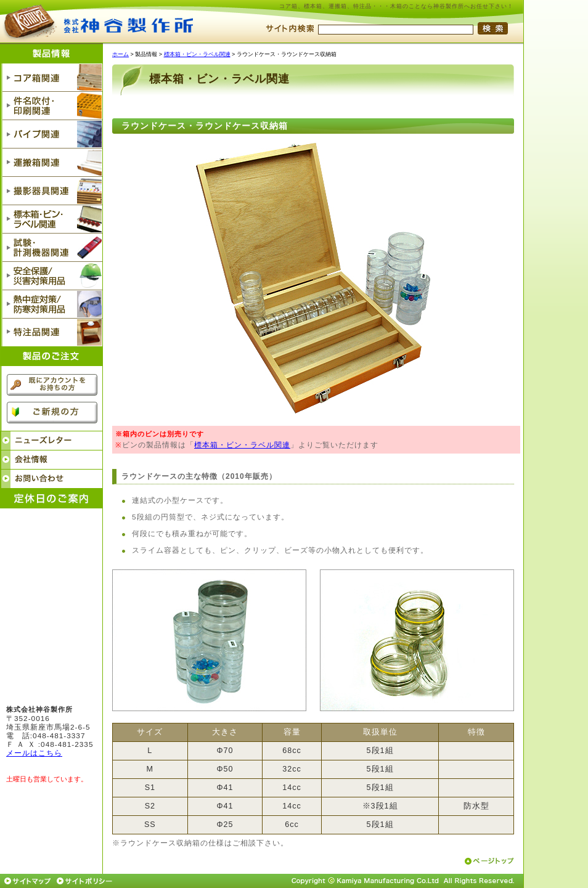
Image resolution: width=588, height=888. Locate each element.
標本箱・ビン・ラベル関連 (197, 54)
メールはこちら (34, 753)
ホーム (120, 54)
